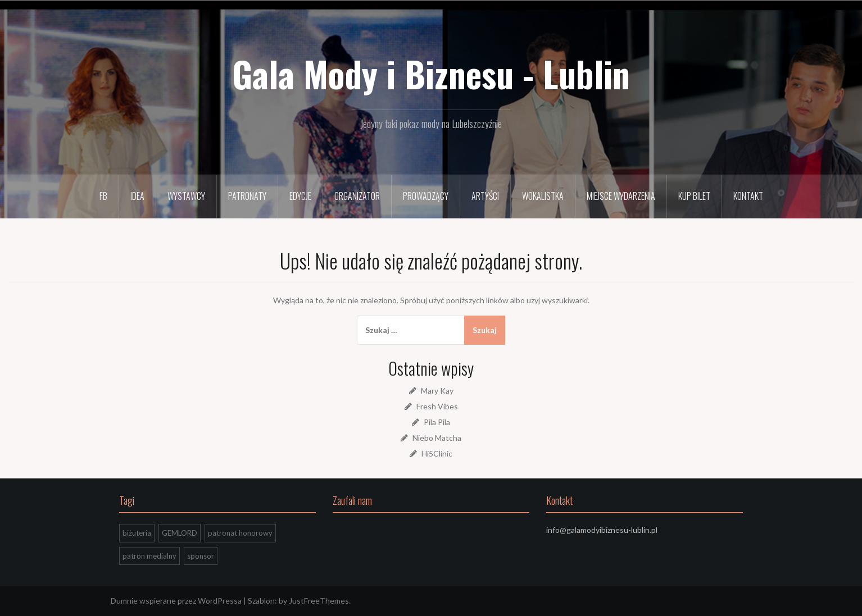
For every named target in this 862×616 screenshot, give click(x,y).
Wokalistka (543, 196)
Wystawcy (186, 196)
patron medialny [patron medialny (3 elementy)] (149, 556)
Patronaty (247, 196)
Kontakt (748, 196)
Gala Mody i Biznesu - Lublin (431, 74)
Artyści (485, 196)
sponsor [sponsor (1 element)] (201, 556)
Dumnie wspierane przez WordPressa (176, 601)
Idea (137, 196)
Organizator (357, 196)
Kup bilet (694, 196)
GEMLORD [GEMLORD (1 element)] (180, 533)
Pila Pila (437, 422)
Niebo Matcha (437, 438)
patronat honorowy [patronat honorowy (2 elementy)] (240, 533)
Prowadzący (426, 196)
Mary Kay (437, 391)
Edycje (300, 196)
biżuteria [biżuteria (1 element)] (137, 533)
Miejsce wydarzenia (621, 196)
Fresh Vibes (437, 406)
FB (103, 196)
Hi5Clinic (437, 453)
